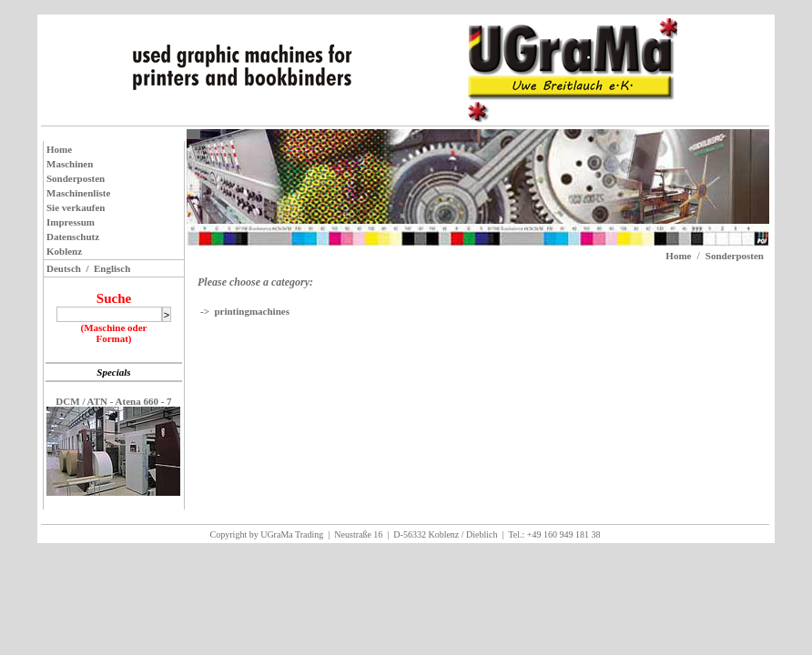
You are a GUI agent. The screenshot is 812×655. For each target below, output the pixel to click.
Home (59, 149)
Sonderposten (76, 178)
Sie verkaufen (76, 207)
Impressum (71, 222)
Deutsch (64, 268)
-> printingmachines (245, 311)
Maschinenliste (78, 193)
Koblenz (64, 251)
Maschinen (70, 164)
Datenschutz (73, 237)
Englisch (112, 268)
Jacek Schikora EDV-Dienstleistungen (435, 11)
